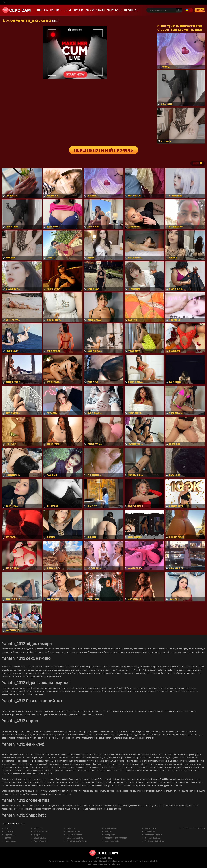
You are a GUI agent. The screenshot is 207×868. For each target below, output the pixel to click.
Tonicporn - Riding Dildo (155, 841)
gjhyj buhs (71, 828)
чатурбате (114, 10)
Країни (78, 10)
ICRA (110, 858)
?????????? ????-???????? (116, 838)
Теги (67, 10)
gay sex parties (151, 828)
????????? (38, 828)
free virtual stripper (153, 838)
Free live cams (111, 828)
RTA (97, 858)
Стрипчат (131, 10)
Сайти (55, 10)
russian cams (10, 841)
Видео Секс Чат (41, 841)
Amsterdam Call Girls (153, 835)
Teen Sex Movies (74, 831)
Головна (42, 10)
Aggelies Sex (10, 835)
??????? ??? (150, 831)
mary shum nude (112, 841)
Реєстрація (200, 10)
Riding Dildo (110, 835)
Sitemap (8, 828)
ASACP (103, 858)
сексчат (6, 2)
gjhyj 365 (109, 831)
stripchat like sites (41, 831)
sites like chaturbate (75, 838)
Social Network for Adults (77, 841)
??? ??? (8, 838)
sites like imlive (40, 838)
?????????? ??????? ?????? (194, 828)
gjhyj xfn (37, 835)
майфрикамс (95, 10)
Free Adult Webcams (75, 835)
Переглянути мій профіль (104, 150)
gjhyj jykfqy (9, 831)
